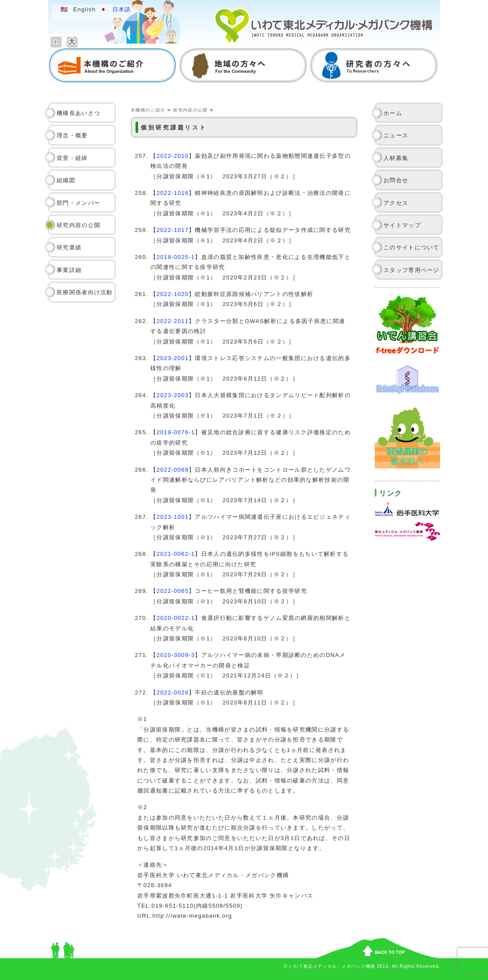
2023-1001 (173, 517)
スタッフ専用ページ (412, 270)
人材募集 (396, 158)
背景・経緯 (72, 158)
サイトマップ (402, 225)
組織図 (66, 180)
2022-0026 (173, 692)
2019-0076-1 (176, 432)
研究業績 (69, 247)
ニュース (396, 135)
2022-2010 (173, 156)
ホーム (393, 113)
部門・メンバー (78, 203)
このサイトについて (412, 247)
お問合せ (396, 180)
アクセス (396, 203)
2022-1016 (173, 193)
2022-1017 (173, 230)
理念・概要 (72, 135)
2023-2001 (173, 358)
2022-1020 (173, 294)
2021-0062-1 (176, 554)
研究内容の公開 (78, 225)
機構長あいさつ (78, 113)
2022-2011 (173, 321)
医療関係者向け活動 (85, 292)
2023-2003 (173, 395)
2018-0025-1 (176, 257)
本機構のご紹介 (148, 110)
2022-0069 (173, 470)
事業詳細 (69, 270)
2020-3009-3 (176, 655)
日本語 (122, 9)
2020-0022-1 (176, 618)
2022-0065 (173, 591)
